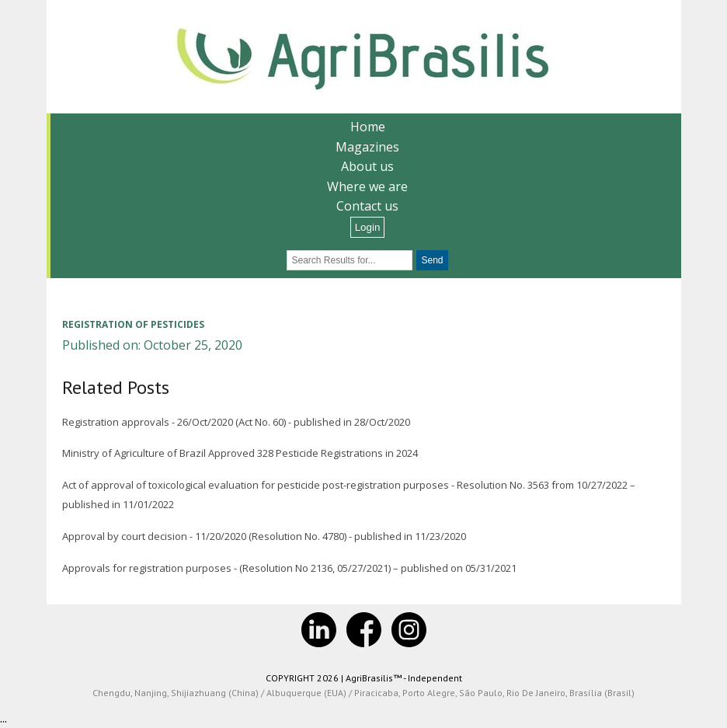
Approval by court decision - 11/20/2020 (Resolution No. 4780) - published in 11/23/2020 (264, 536)
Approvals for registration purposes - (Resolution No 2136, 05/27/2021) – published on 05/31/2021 (289, 568)
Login (368, 227)
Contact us (367, 206)
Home (368, 127)
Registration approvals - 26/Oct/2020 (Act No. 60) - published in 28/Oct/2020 (236, 422)
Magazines (367, 147)
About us (367, 166)
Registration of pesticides (133, 324)
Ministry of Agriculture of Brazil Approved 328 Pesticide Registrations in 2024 (240, 453)
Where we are (367, 186)
